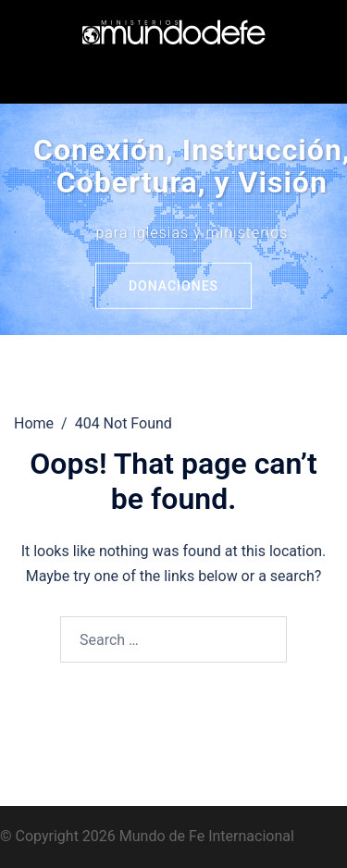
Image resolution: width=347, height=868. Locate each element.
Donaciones (173, 286)
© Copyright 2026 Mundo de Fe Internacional (147, 836)
